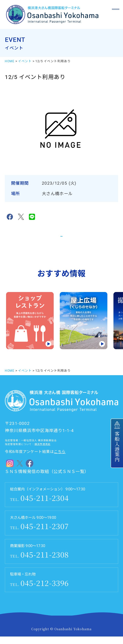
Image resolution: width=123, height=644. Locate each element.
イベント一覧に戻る (61, 239)
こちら (60, 459)
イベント (25, 61)
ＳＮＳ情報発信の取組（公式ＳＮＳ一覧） (47, 479)
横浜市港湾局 (42, 452)
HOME (10, 61)
